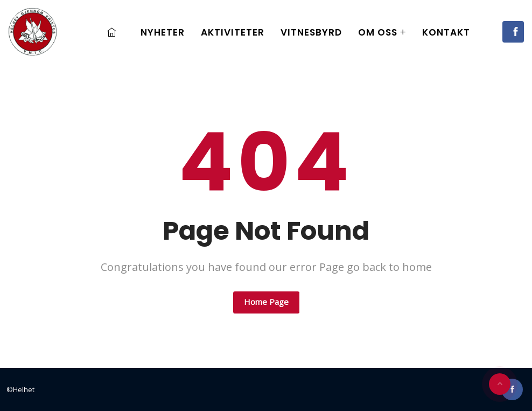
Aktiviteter (233, 32)
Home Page (266, 302)
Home (115, 32)
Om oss (378, 32)
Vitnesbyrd (311, 32)
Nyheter (163, 32)
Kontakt (446, 32)
